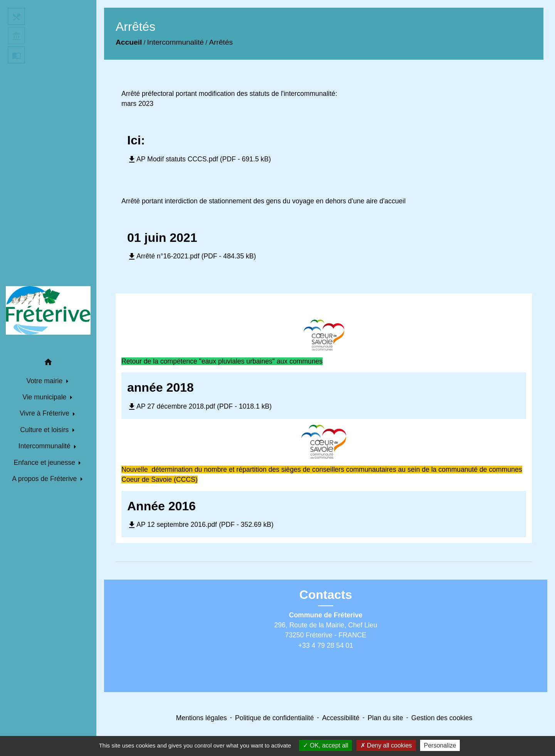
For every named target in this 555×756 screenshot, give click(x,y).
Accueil (129, 42)
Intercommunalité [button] (45, 446)
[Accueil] (48, 310)
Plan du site (385, 718)
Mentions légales (202, 718)
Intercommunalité (176, 42)
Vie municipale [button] (45, 397)
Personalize (440, 745)
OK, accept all (325, 745)
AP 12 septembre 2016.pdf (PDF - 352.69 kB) (200, 525)
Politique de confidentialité (274, 718)
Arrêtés (221, 42)
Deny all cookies (386, 745)
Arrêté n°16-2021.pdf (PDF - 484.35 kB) (192, 256)
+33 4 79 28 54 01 (326, 645)
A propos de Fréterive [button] (45, 479)
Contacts (326, 595)
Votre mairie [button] (45, 381)
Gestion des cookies (442, 718)
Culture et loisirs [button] (45, 430)
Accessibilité (341, 718)
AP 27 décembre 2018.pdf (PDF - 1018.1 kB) (199, 406)
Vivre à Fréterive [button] (45, 413)
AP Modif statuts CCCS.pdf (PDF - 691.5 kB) (199, 159)
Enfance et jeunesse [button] (45, 463)
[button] (48, 363)
